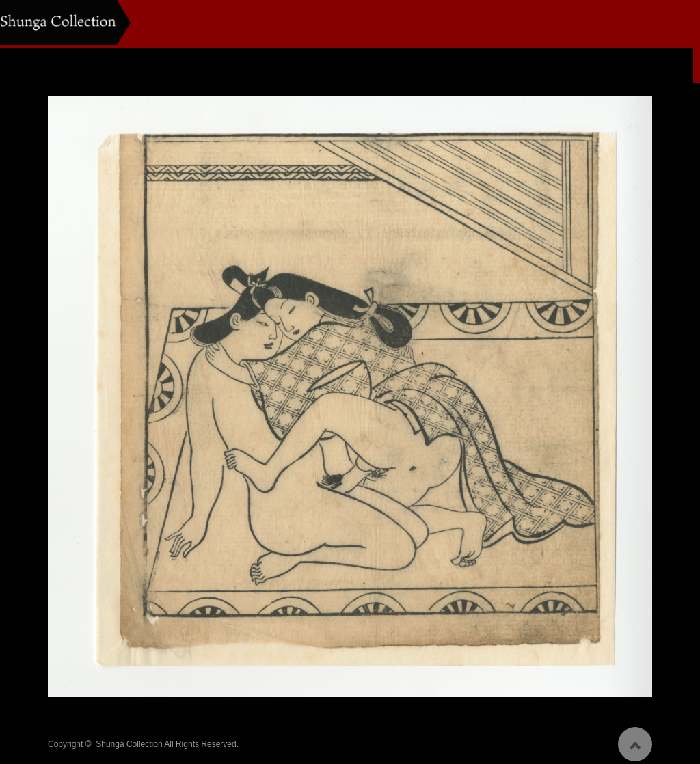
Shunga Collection (129, 739)
